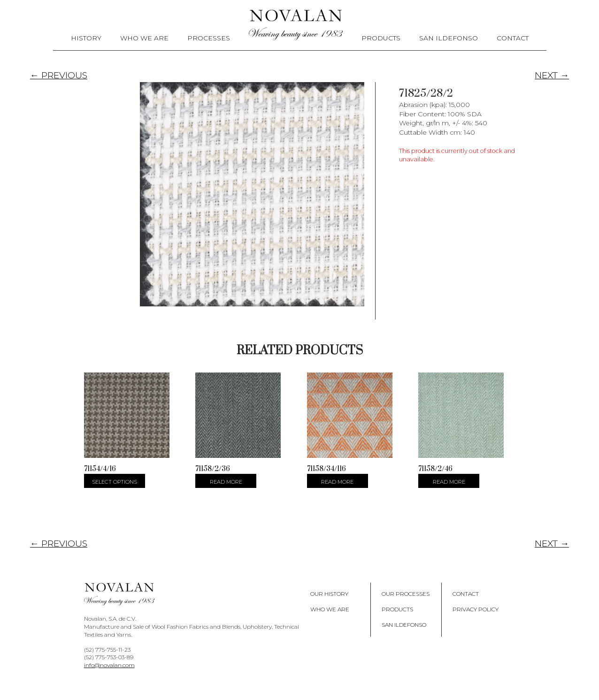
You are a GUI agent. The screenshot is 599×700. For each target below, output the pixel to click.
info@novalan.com (109, 665)
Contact (513, 38)
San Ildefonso (449, 38)
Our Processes (406, 594)
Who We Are (144, 38)
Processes (209, 38)
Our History (329, 594)
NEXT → (552, 75)
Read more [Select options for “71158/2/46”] (449, 482)
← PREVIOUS (59, 75)
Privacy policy (476, 609)
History (86, 38)
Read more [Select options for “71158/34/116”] (337, 482)
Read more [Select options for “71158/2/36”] (226, 482)
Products (381, 38)
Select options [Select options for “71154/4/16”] (115, 482)
